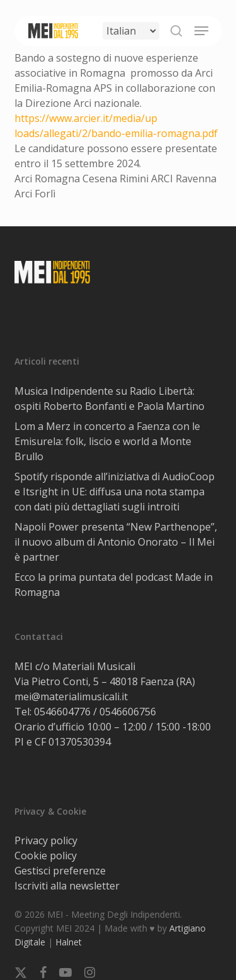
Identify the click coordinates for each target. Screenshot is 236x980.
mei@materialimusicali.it (71, 696)
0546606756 (128, 712)
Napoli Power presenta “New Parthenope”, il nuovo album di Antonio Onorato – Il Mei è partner (116, 542)
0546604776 (62, 712)
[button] (201, 31)
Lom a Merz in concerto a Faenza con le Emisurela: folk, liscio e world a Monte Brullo (107, 441)
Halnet (69, 942)
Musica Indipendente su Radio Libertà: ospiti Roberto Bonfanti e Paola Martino (110, 399)
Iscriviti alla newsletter (67, 886)
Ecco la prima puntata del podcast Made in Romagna (114, 585)
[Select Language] (131, 31)
